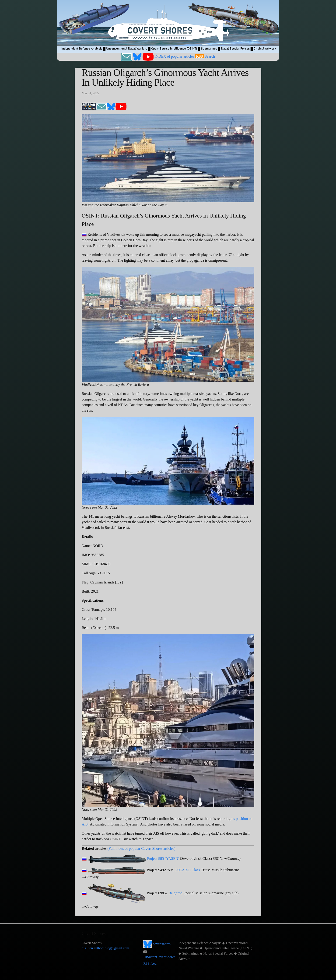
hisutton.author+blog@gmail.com (105, 948)
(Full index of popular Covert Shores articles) (141, 848)
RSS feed (150, 963)
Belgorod (175, 893)
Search (210, 56)
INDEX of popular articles (174, 56)
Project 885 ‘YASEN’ (163, 859)
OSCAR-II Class (187, 870)
